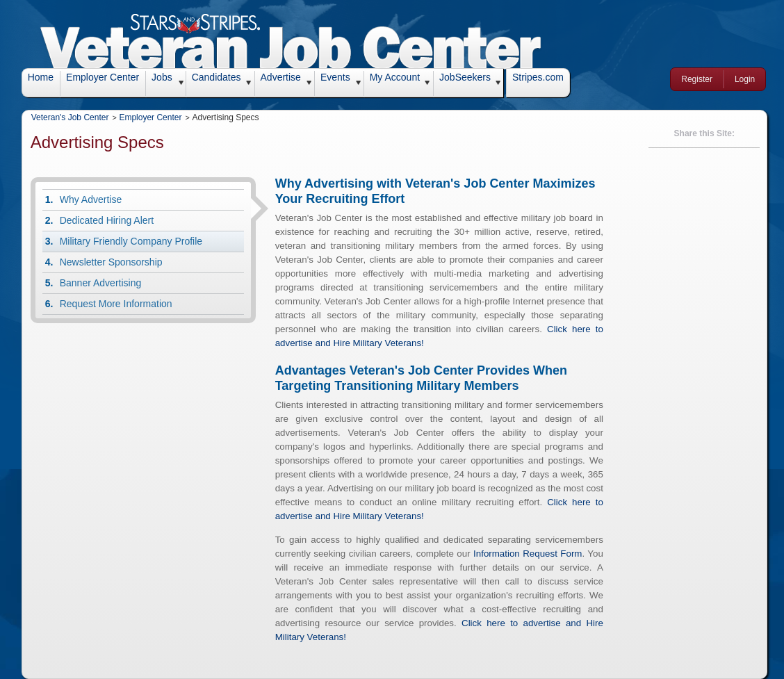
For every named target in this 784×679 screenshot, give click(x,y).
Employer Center (103, 77)
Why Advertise (91, 199)
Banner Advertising (101, 283)
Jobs (162, 77)
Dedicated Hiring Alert (107, 220)
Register (697, 79)
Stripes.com (538, 77)
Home (41, 77)
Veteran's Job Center (70, 117)
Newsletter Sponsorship (111, 262)
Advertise (281, 77)
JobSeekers (465, 77)
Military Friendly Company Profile (131, 241)
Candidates (217, 77)
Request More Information (116, 304)
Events (335, 77)
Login (745, 79)
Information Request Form (528, 554)
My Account (395, 77)
